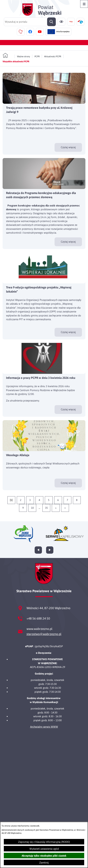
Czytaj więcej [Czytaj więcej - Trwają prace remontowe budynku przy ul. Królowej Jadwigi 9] (68, 147)
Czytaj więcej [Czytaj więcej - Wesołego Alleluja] (68, 483)
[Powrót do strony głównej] (8, 56)
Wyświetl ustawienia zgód (44, 849)
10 (32, 508)
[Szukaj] (51, 22)
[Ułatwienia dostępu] (61, 22)
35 (46, 508)
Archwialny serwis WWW (44, 727)
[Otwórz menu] (84, 4)
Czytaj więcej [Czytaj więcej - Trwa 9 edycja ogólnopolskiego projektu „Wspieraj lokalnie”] (68, 332)
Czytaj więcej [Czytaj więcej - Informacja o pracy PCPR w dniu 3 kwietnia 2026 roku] (68, 409)
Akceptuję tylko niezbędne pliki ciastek (44, 856)
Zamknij (44, 863)
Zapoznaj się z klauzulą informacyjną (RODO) (44, 842)
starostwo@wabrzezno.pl (44, 634)
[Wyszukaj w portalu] (30, 22)
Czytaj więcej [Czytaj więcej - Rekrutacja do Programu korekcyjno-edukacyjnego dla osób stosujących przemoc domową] (68, 242)
